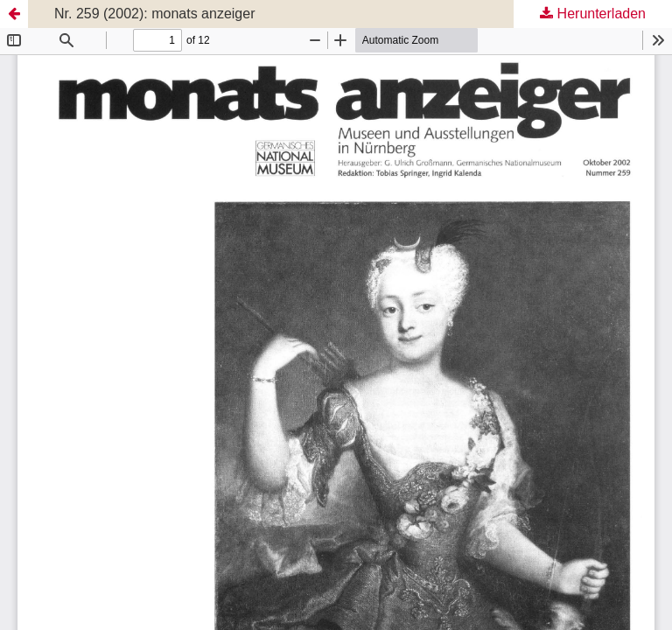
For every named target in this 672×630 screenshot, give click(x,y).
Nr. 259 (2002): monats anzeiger (154, 14)
